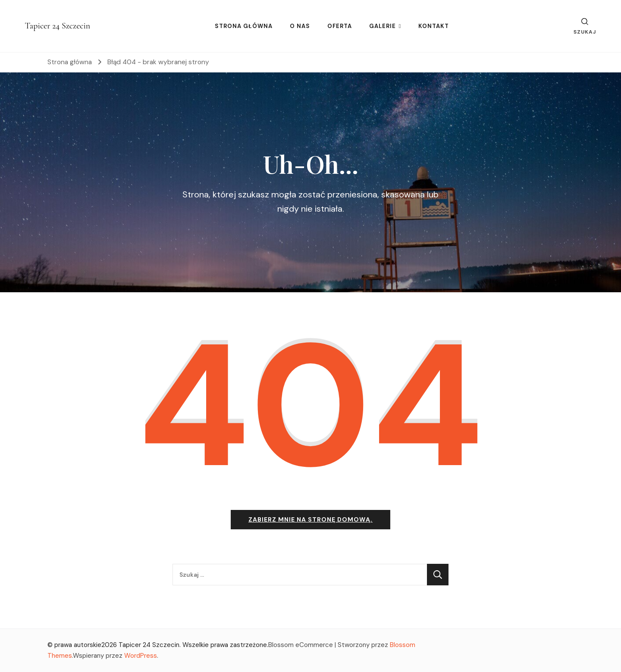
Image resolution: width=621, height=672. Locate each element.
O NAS (300, 26)
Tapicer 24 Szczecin (58, 26)
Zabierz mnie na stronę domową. (310, 519)
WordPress (141, 656)
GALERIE (383, 26)
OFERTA (340, 26)
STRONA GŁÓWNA (244, 26)
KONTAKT (434, 26)
